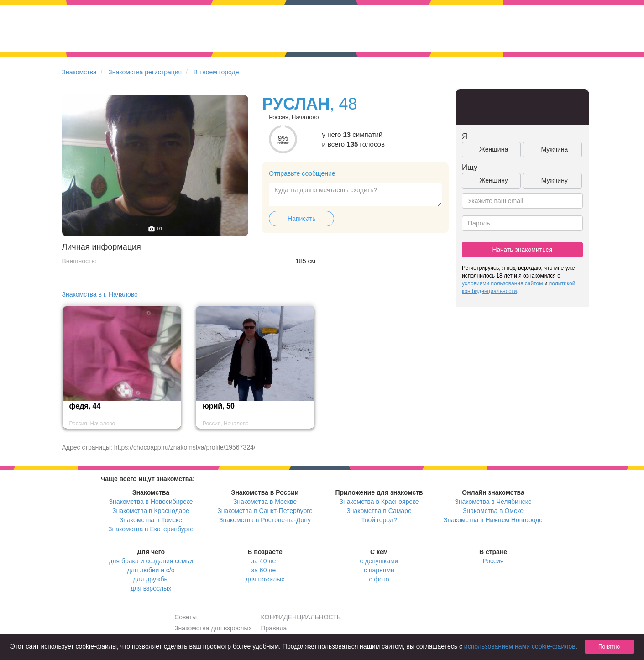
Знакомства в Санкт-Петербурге (265, 511)
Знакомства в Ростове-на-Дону (265, 520)
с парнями (379, 570)
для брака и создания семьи (151, 561)
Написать (301, 219)
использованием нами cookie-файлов (520, 646)
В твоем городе (216, 72)
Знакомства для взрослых (213, 628)
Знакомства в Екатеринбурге (151, 529)
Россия (493, 561)
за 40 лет (265, 561)
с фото (379, 579)
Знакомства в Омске (493, 511)
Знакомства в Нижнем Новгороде (493, 520)
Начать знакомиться (522, 250)
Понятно (609, 647)
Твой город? (379, 520)
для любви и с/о (151, 570)
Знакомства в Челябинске (493, 502)
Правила (274, 628)
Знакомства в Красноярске (379, 502)
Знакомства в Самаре (379, 511)
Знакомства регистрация (145, 72)
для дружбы (151, 579)
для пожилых (265, 579)
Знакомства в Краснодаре (151, 511)
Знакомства (79, 72)
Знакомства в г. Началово (100, 294)
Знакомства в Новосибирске (151, 502)
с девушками (379, 561)
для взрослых (151, 588)
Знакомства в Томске (151, 520)
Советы (186, 617)
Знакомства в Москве (265, 502)
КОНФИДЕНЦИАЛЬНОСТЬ (301, 617)
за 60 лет (265, 570)
